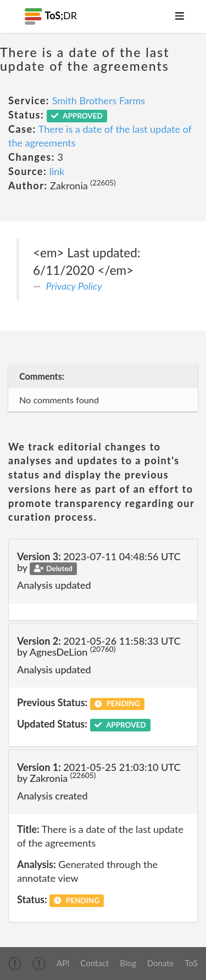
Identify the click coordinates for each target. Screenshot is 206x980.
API (63, 963)
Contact (94, 963)
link (57, 171)
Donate (161, 963)
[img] (15, 964)
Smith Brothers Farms (99, 100)
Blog (128, 963)
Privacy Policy (74, 286)
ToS (191, 963)
